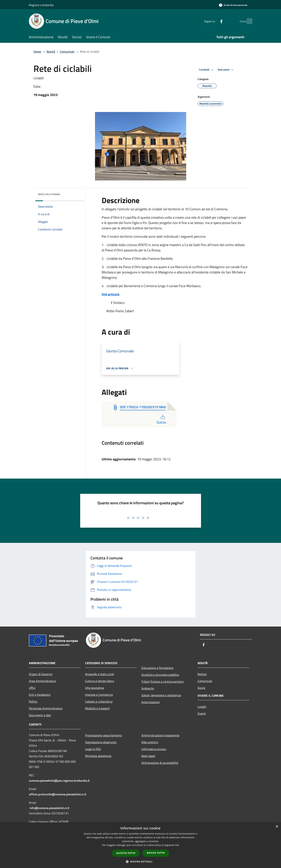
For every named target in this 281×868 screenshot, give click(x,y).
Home (37, 52)
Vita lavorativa (95, 688)
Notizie (202, 674)
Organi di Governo (41, 674)
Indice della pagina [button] (49, 194)
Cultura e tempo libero (100, 681)
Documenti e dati (40, 715)
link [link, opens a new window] (177, 845)
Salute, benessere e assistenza (161, 695)
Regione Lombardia (41, 5)
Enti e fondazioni (40, 695)
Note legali (148, 756)
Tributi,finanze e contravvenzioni (163, 681)
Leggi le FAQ (93, 749)
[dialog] (140, 845)
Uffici (32, 688)
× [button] (277, 827)
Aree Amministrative (42, 681)
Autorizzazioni (151, 702)
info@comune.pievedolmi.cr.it (49, 808)
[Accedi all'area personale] (233, 5)
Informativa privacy (154, 749)
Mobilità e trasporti (97, 708)
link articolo (111, 294)
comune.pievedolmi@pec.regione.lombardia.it (59, 781)
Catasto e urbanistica (99, 701)
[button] (141, 862)
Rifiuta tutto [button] (156, 853)
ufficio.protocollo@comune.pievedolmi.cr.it (58, 794)
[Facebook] (214, 21)
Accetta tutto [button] (126, 853)
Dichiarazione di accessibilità (160, 763)
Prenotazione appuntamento (104, 735)
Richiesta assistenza (98, 756)
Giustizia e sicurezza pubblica (160, 675)
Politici (33, 701)
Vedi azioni (226, 70)
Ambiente (148, 688)
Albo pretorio (150, 742)
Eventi (202, 713)
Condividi (207, 70)
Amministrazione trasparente (160, 735)
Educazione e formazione (157, 668)
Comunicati (67, 52)
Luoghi (202, 707)
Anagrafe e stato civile (100, 674)
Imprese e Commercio (99, 695)
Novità (51, 52)
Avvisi (201, 688)
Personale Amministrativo (46, 708)
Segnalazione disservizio (101, 742)
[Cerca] (248, 21)
